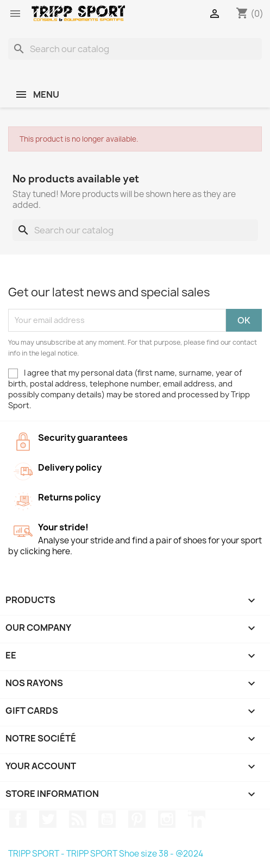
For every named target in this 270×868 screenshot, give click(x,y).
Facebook (18, 819)
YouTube (107, 819)
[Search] (135, 49)
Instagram (167, 819)
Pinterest (137, 819)
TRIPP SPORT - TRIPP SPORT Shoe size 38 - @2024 (106, 854)
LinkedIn (197, 819)
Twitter (48, 819)
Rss (78, 819)
